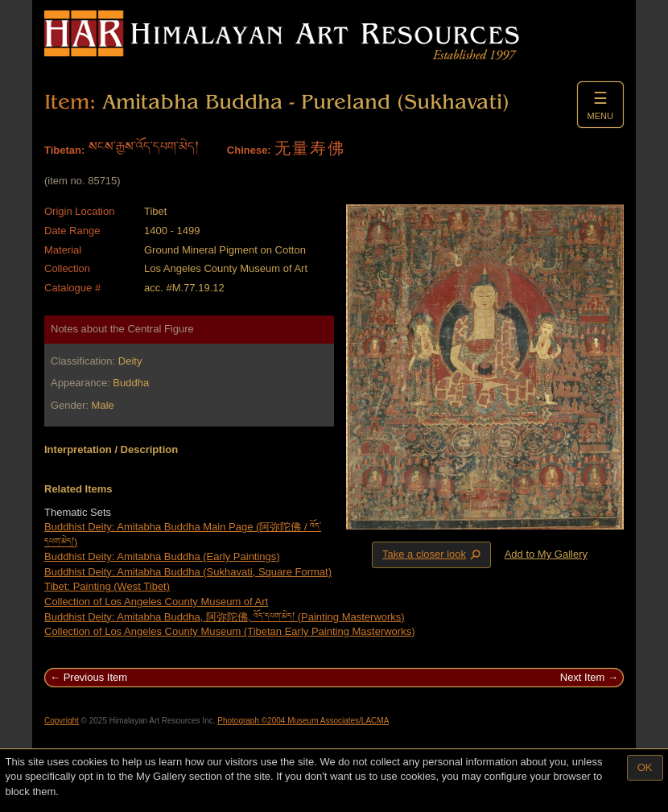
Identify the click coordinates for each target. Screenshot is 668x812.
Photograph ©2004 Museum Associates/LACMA (303, 721)
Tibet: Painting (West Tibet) (107, 586)
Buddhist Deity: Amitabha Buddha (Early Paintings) (162, 556)
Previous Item (95, 677)
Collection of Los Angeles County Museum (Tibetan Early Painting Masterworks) (230, 631)
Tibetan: (64, 150)
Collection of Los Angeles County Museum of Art (156, 602)
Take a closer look (433, 554)
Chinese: (249, 150)
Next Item (583, 677)
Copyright (62, 721)
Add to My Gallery (546, 554)
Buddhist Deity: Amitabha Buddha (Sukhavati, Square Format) (188, 572)
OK (645, 767)
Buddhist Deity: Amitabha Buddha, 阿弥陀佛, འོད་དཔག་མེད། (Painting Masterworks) (225, 617)
